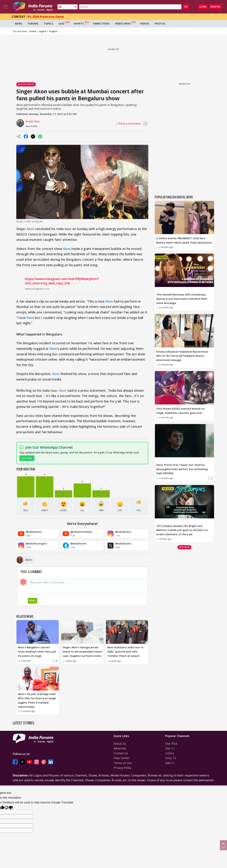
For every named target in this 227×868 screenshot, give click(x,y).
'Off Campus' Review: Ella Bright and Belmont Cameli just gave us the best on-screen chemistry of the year (182, 530)
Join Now (27, 458)
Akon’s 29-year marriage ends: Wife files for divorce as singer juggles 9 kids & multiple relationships (37, 700)
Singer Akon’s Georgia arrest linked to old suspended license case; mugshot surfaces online (82, 652)
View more (184, 547)
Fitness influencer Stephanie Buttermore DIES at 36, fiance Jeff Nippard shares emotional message (182, 356)
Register (215, 7)
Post (33, 601)
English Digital (26, 84)
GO (186, 7)
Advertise (120, 748)
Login (203, 7)
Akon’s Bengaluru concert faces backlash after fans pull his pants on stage (37, 652)
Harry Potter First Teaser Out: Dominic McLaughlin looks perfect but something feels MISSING (182, 469)
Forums (33, 24)
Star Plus (171, 744)
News (18, 24)
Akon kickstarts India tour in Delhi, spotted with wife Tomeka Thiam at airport (125, 652)
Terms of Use (123, 763)
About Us (120, 744)
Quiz (62, 24)
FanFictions (101, 24)
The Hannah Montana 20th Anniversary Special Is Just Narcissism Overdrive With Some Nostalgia (182, 299)
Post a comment (128, 124)
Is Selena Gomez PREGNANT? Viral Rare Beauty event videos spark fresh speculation (184, 240)
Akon (30, 229)
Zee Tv (170, 748)
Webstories (123, 24)
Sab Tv (170, 763)
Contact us (121, 753)
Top (223, 845)
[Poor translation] (9, 807)
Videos (145, 24)
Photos (160, 24)
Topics (48, 24)
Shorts (79, 24)
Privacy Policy (122, 768)
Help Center (122, 758)
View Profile (31, 126)
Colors (170, 753)
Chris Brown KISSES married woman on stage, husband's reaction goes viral (181, 411)
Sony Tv (171, 758)
